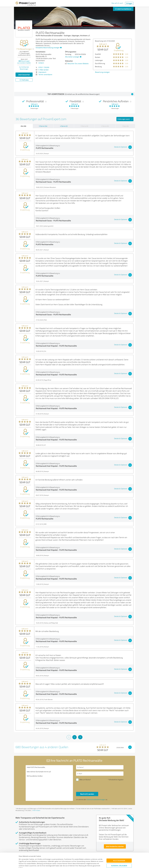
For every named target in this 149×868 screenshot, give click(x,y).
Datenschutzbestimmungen (36, 858)
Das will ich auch (117, 3)
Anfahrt (41, 63)
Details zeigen (89, 864)
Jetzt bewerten (24, 75)
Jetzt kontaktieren (123, 9)
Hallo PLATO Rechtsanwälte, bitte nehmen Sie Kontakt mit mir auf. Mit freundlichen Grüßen (49, 783)
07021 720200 (44, 67)
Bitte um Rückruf (85, 780)
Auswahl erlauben (119, 852)
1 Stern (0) (125, 126)
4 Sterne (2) (64, 126)
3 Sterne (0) (84, 126)
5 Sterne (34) (43, 126)
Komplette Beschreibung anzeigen (48, 48)
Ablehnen (119, 858)
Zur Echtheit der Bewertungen (24, 68)
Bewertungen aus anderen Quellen (24, 62)
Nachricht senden (87, 794)
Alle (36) (23, 126)
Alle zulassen (119, 847)
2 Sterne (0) (105, 126)
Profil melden (36, 810)
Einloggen (129, 3)
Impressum (22, 858)
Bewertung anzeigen (102, 72)
